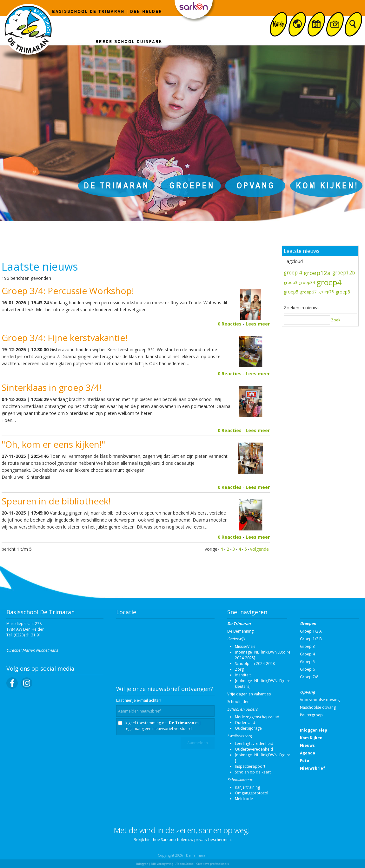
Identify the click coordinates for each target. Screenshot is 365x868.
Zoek (336, 320)
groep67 (308, 292)
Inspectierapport (250, 766)
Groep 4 (307, 654)
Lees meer (258, 324)
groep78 (326, 292)
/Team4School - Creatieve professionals (202, 864)
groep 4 (293, 273)
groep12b (344, 273)
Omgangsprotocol (252, 793)
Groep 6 (307, 669)
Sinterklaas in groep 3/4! (51, 387)
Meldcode (244, 799)
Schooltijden (238, 702)
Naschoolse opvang (318, 707)
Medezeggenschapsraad (257, 717)
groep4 (329, 282)
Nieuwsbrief (312, 768)
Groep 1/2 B (311, 639)
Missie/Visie (245, 646)
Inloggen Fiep (314, 730)
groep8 (343, 292)
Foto (305, 761)
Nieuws (307, 745)
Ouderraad (245, 723)
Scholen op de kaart (253, 772)
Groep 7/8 (309, 677)
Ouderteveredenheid (254, 749)
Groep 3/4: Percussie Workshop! (68, 291)
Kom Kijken (311, 738)
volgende (259, 549)
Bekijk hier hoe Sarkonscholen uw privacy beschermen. (183, 840)
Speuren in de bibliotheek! (56, 501)
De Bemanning (240, 631)
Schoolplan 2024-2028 (255, 664)
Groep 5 (307, 662)
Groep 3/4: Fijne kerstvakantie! (64, 338)
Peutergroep (311, 715)
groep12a (317, 273)
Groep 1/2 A (311, 631)
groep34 (307, 282)
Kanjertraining (247, 787)
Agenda (308, 753)
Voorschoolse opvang (320, 700)
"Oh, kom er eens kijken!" (53, 444)
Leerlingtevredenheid (254, 743)
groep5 (291, 292)
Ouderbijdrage (248, 728)
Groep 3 (307, 646)
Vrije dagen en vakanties (249, 694)
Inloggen (142, 864)
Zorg (239, 669)
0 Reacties (230, 324)
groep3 (291, 282)
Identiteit (243, 675)
